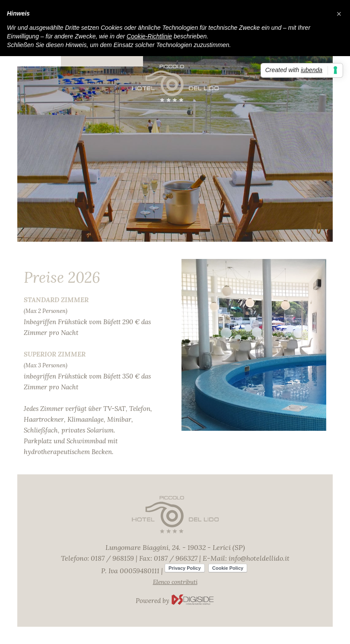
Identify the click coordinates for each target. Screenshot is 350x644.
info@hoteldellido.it (259, 558)
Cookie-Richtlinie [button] (149, 36)
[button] (339, 14)
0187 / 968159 (112, 558)
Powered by (175, 601)
